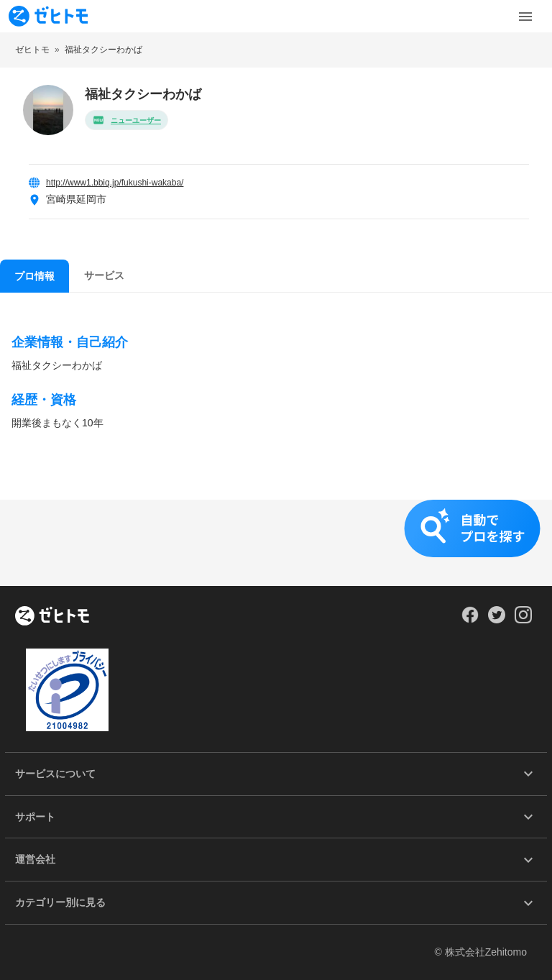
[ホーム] (52, 617)
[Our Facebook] (470, 620)
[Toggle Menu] (525, 17)
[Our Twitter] (496, 620)
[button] (276, 543)
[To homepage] (48, 16)
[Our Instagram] (524, 620)
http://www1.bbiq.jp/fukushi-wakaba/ (115, 183)
